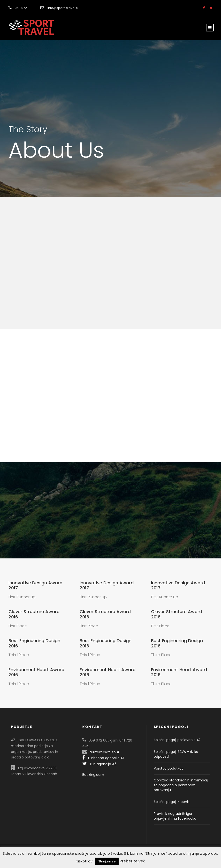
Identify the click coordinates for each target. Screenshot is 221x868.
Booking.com (93, 775)
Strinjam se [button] (107, 861)
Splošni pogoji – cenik (172, 802)
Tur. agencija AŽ (99, 764)
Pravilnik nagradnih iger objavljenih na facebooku (175, 816)
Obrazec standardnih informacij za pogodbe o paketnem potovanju (181, 785)
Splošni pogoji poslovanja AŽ (177, 740)
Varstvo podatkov (169, 768)
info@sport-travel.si (63, 8)
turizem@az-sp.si (104, 752)
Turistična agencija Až (103, 758)
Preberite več (132, 861)
